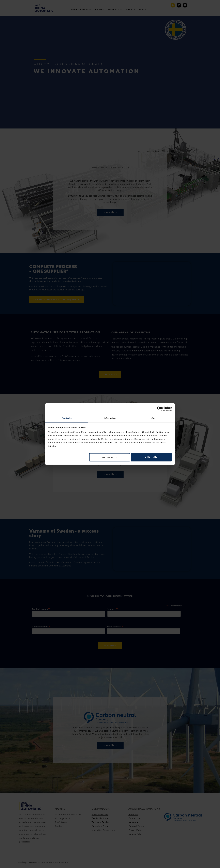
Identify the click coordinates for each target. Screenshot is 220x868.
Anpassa (110, 457)
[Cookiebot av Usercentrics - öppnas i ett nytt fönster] (159, 409)
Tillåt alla (151, 457)
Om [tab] (153, 418)
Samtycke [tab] (67, 418)
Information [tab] (110, 418)
